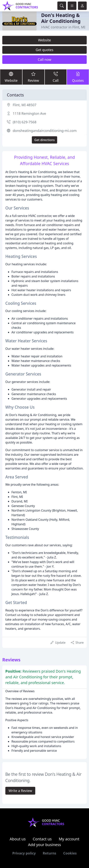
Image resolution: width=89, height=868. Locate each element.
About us (18, 839)
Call (56, 77)
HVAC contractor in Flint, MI (63, 27)
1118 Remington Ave (29, 113)
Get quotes (44, 50)
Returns (49, 853)
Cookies (70, 853)
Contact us (42, 839)
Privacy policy (24, 853)
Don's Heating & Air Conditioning (61, 18)
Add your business (44, 845)
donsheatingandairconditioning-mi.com (45, 131)
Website (45, 40)
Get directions (44, 140)
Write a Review (20, 791)
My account (69, 839)
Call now (44, 59)
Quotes (78, 77)
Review (33, 77)
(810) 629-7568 (25, 122)
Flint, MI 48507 (25, 105)
